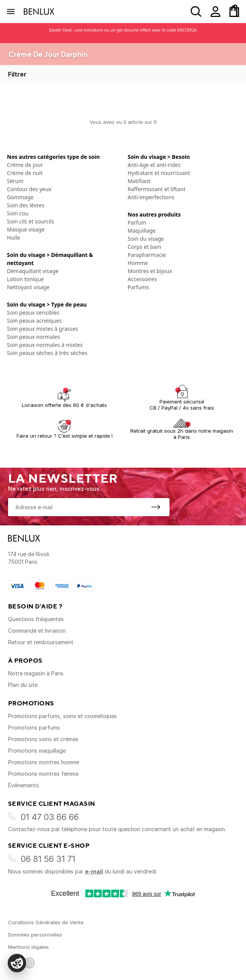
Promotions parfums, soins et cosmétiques (62, 716)
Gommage (20, 197)
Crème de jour (25, 165)
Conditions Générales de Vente (46, 922)
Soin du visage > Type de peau (47, 304)
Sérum (15, 181)
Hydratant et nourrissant (159, 173)
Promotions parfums (34, 727)
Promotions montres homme (44, 762)
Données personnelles (35, 935)
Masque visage (26, 229)
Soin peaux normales (33, 337)
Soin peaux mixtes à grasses (42, 329)
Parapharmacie (147, 255)
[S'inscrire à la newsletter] (156, 507)
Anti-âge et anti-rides (154, 165)
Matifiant (139, 181)
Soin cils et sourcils (31, 221)
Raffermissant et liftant (156, 189)
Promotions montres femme (43, 774)
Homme (138, 263)
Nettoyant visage (28, 287)
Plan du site (23, 685)
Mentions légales (28, 947)
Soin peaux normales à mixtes (45, 345)
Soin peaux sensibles (33, 312)
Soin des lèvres (26, 205)
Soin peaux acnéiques (34, 321)
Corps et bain (144, 247)
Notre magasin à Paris (36, 673)
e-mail (94, 871)
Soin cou (18, 213)
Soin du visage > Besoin (159, 157)
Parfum (137, 222)
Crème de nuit (25, 173)
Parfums (138, 287)
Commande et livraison (37, 631)
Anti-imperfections (151, 197)
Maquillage (142, 231)
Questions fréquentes (36, 619)
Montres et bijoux (150, 271)
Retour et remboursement (41, 642)
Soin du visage (146, 239)
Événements (23, 785)
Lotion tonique (25, 279)
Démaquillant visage (33, 271)
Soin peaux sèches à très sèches (47, 353)
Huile (13, 237)
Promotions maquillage (37, 751)
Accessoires (142, 279)
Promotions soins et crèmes (43, 739)
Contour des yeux (29, 189)
